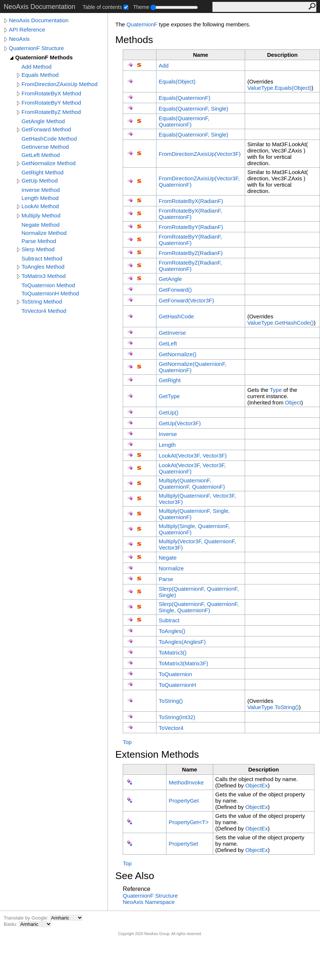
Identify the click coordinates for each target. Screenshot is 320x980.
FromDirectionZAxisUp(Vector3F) (200, 154)
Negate (168, 558)
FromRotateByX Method (51, 93)
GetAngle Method (43, 121)
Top (127, 742)
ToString (171, 701)
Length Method (40, 198)
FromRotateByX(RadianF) (191, 201)
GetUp (169, 412)
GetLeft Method (41, 155)
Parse (166, 579)
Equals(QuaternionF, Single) (194, 109)
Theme (141, 7)
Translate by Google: (27, 918)
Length (167, 445)
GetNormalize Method (49, 163)
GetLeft (168, 343)
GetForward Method (46, 129)
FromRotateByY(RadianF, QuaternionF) (190, 240)
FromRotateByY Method (51, 103)
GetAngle (170, 279)
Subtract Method (42, 258)
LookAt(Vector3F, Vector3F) (193, 455)
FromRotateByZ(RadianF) (191, 253)
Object (293, 402)
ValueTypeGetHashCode (281, 323)
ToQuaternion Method (48, 285)
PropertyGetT (189, 822)
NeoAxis (19, 39)
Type (276, 390)
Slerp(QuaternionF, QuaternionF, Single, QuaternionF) (199, 607)
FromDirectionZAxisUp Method (60, 84)
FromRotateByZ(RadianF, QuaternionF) (190, 266)
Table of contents (102, 7)
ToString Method (42, 301)
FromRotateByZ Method (51, 112)
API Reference (27, 30)
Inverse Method (41, 190)
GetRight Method (42, 172)
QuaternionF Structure (36, 48)
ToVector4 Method (44, 311)
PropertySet (183, 844)
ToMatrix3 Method (44, 276)
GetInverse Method (45, 147)
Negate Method (41, 225)
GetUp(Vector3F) (180, 423)
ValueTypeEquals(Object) (279, 88)
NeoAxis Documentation (39, 20)
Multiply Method (41, 215)
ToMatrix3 (173, 653)
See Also (135, 876)
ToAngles (172, 631)
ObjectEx (256, 785)
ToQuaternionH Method (50, 293)
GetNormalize (178, 354)
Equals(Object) (177, 81)
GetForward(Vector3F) (186, 300)
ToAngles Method (43, 267)
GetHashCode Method (49, 139)
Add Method (37, 67)
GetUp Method (40, 181)
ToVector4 (171, 728)
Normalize (171, 568)
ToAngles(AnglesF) (182, 642)
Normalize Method (44, 233)
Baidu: (11, 924)
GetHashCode (176, 316)
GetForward (175, 290)
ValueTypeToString (273, 707)
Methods (134, 40)
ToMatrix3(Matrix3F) (183, 663)
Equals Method (40, 75)
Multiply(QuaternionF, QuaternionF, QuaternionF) (192, 484)
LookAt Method (40, 206)
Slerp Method (38, 249)
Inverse (168, 434)
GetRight (170, 380)
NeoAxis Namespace (149, 902)
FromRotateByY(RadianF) (191, 227)
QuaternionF (142, 24)
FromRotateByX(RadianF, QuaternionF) (190, 214)
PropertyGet (184, 801)
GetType (169, 396)
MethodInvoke (186, 782)
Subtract (169, 620)
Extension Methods (157, 754)
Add (164, 65)
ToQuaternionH (177, 685)
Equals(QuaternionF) (184, 98)
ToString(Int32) (177, 717)
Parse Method (39, 241)
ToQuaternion (175, 674)
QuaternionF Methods (44, 57)
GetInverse (172, 333)
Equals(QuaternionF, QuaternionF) (184, 121)
